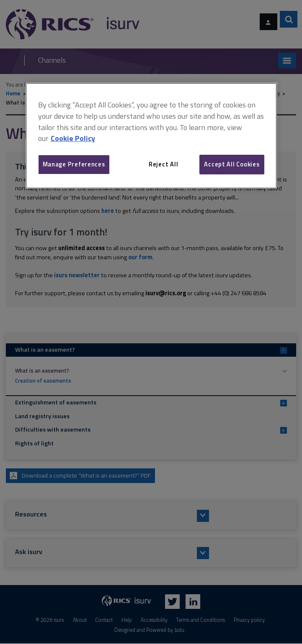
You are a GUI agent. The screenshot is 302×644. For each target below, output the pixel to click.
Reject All (163, 164)
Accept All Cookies (232, 164)
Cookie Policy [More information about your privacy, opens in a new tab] (73, 139)
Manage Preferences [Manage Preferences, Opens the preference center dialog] (74, 164)
